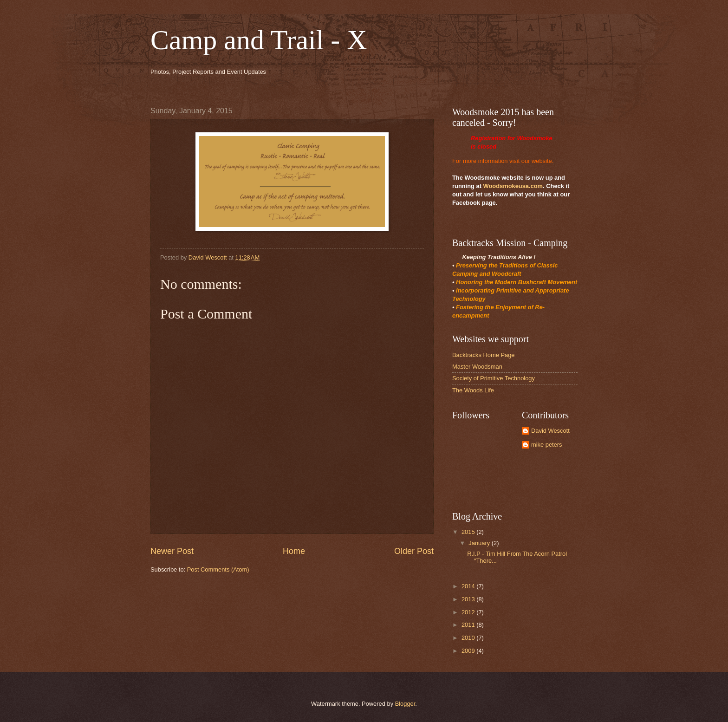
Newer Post (172, 551)
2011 (469, 625)
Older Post (414, 551)
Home (294, 551)
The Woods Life (473, 390)
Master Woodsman (477, 367)
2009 (469, 651)
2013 (469, 599)
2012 (469, 612)
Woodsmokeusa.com (513, 186)
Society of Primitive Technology (494, 378)
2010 (469, 638)
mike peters (547, 445)
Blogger (405, 704)
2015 (469, 532)
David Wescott (550, 431)
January (480, 543)
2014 (469, 586)
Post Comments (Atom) (218, 569)
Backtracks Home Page (484, 355)
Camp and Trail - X (259, 40)
